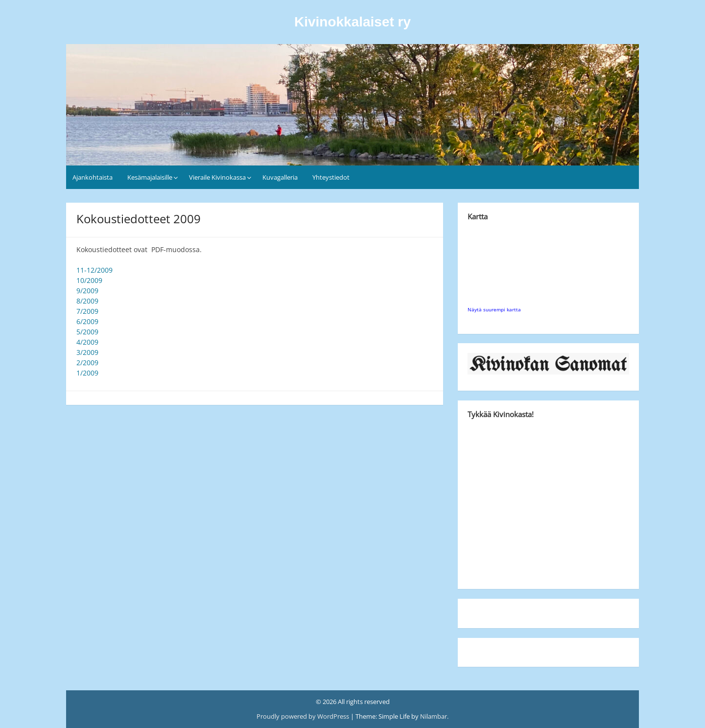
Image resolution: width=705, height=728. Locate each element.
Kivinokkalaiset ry (352, 22)
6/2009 (87, 321)
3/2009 (87, 352)
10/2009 (89, 280)
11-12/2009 (94, 270)
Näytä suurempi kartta (494, 309)
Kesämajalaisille (150, 177)
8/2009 (87, 301)
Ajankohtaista (93, 177)
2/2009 (87, 363)
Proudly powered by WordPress (304, 716)
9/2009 (87, 291)
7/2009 (87, 311)
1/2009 (87, 373)
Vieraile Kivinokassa (217, 177)
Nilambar (434, 716)
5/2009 (87, 332)
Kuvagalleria (280, 177)
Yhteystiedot (331, 177)
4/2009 (87, 342)
